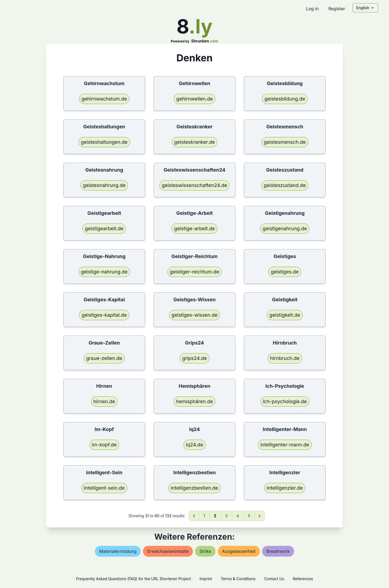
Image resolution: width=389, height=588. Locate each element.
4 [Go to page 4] (238, 516)
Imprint (206, 579)
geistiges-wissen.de (195, 315)
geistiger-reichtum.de (195, 272)
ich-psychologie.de (285, 401)
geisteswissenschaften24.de (194, 185)
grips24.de (194, 358)
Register (337, 9)
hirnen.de (104, 401)
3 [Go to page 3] (227, 516)
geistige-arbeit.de (194, 228)
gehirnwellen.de (194, 99)
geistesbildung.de (285, 99)
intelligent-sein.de (104, 488)
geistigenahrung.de (285, 228)
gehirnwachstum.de (104, 99)
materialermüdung (118, 551)
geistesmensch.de (285, 142)
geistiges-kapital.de (104, 315)
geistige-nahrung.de (104, 272)
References (303, 579)
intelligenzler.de (285, 488)
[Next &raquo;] (260, 516)
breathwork (278, 551)
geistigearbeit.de (104, 228)
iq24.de (194, 445)
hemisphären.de (195, 401)
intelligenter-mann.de (285, 445)
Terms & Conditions (238, 579)
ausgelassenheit (239, 551)
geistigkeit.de (285, 315)
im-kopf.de (104, 445)
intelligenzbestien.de (194, 488)
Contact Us (274, 579)
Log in (312, 9)
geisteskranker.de (195, 142)
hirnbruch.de (285, 358)
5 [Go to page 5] (249, 516)
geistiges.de (285, 272)
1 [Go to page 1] (204, 516)
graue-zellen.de (104, 358)
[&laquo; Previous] (194, 516)
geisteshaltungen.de (104, 142)
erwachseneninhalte (168, 551)
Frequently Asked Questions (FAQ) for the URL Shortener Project (133, 579)
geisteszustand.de (285, 185)
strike (205, 551)
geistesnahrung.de (104, 185)
